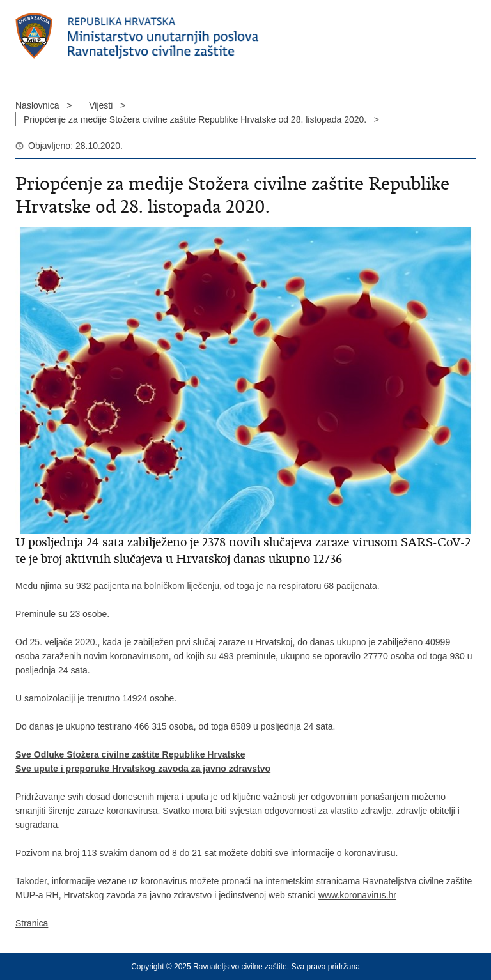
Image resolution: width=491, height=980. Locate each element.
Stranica (32, 923)
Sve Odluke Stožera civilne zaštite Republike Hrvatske (130, 754)
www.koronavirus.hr (357, 895)
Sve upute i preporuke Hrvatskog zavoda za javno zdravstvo (143, 769)
